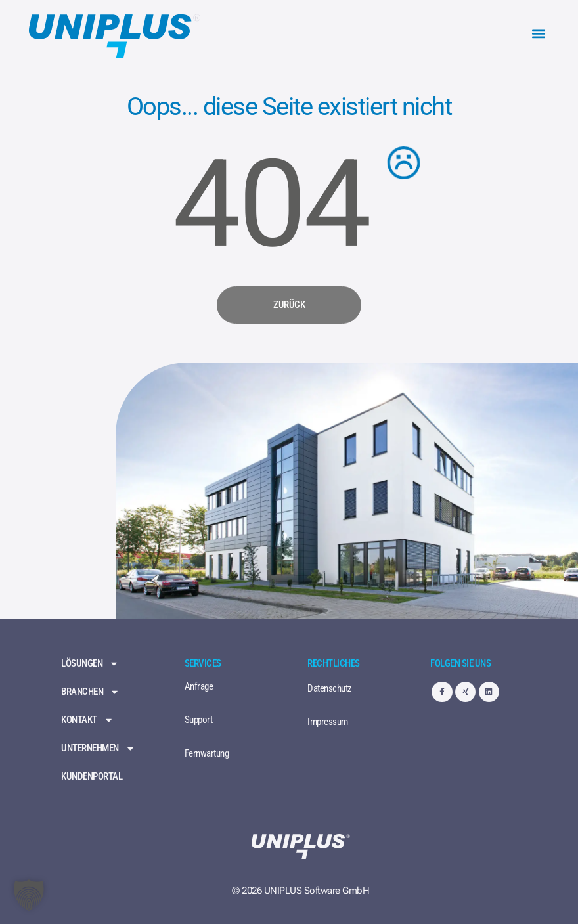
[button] (538, 34)
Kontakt (87, 720)
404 (271, 204)
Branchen (90, 692)
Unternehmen (98, 748)
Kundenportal (92, 777)
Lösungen (90, 664)
